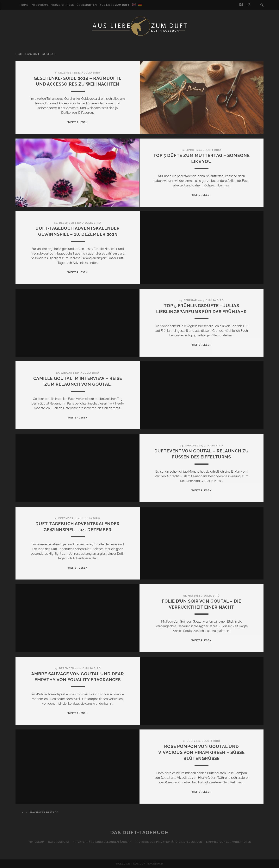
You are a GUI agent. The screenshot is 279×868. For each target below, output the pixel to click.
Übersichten (87, 5)
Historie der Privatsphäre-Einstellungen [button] (169, 842)
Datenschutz (59, 842)
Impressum (36, 842)
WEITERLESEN (77, 122)
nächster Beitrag (44, 812)
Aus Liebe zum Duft (115, 5)
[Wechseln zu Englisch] (134, 5)
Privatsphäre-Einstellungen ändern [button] (102, 842)
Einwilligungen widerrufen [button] (229, 842)
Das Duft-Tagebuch (140, 832)
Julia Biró (92, 73)
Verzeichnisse (63, 5)
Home (24, 5)
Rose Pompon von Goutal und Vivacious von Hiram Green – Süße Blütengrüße (201, 752)
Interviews (40, 5)
